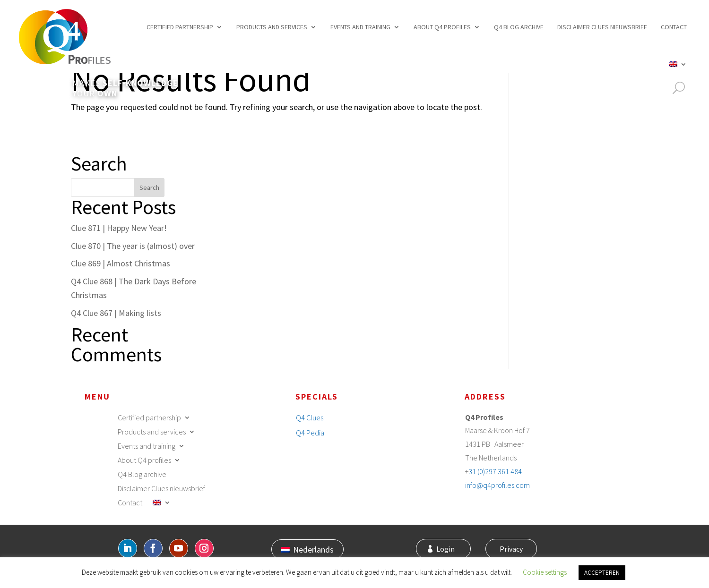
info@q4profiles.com (497, 485)
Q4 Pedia (310, 433)
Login (449, 549)
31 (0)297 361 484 (495, 471)
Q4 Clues (310, 418)
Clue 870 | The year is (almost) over (133, 246)
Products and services (272, 27)
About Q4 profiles (442, 27)
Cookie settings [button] (545, 572)
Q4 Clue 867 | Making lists (116, 313)
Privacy (510, 549)
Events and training (360, 27)
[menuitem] (678, 64)
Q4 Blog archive (519, 27)
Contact (674, 27)
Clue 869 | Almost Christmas (121, 263)
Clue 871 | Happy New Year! (119, 228)
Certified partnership (180, 27)
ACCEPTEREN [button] (602, 573)
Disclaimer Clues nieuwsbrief (602, 27)
